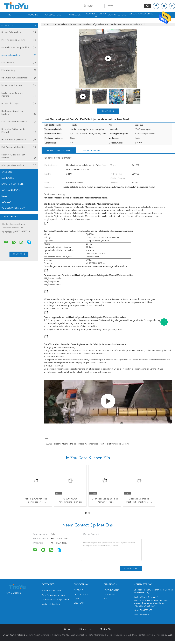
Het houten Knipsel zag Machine (19, 113)
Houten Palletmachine (19, 32)
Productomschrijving (94, 150)
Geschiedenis (81, 595)
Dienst (77, 599)
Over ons (7, 172)
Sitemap (67, 629)
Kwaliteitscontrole (96, 15)
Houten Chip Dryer (19, 104)
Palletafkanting (19, 70)
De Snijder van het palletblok (19, 78)
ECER (170, 635)
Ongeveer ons (53, 15)
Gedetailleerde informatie (59, 150)
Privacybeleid (85, 629)
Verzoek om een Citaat (141, 15)
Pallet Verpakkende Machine (19, 122)
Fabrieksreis (74, 15)
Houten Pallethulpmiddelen (19, 140)
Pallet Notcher (19, 63)
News (4, 196)
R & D (106, 599)
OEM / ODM (110, 595)
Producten (32, 15)
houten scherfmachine (19, 85)
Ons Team (79, 603)
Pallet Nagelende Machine (19, 40)
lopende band (111, 590)
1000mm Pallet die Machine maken (60, 444)
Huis (11, 15)
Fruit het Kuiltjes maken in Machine (19, 157)
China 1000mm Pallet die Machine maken (21, 635)
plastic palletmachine (19, 55)
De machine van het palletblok (19, 48)
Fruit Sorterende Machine (19, 147)
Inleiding (78, 590)
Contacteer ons (117, 15)
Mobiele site (106, 629)
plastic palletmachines (88, 444)
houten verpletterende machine (19, 95)
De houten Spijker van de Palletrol (19, 131)
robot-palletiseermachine (19, 165)
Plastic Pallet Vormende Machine (115, 444)
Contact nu (108, 111)
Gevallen (6, 202)
